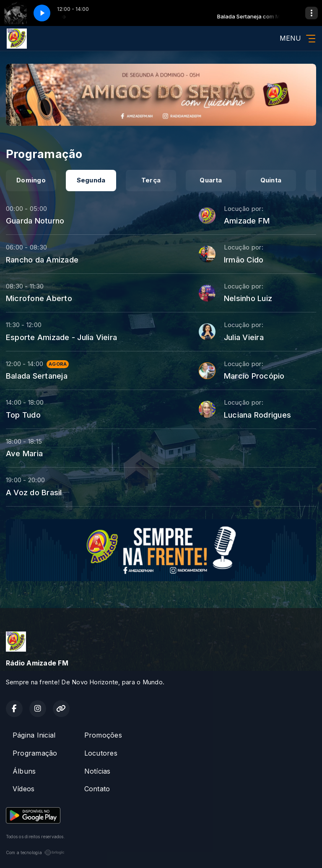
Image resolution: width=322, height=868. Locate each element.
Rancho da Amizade (42, 260)
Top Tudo (23, 415)
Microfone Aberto (39, 298)
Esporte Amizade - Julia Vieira (61, 337)
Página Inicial (34, 735)
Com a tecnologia (35, 852)
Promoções (103, 735)
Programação (35, 753)
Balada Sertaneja (37, 376)
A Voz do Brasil (34, 492)
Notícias (97, 771)
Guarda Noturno (35, 221)
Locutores (101, 753)
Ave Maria (24, 453)
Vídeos (23, 789)
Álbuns (24, 771)
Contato (97, 789)
